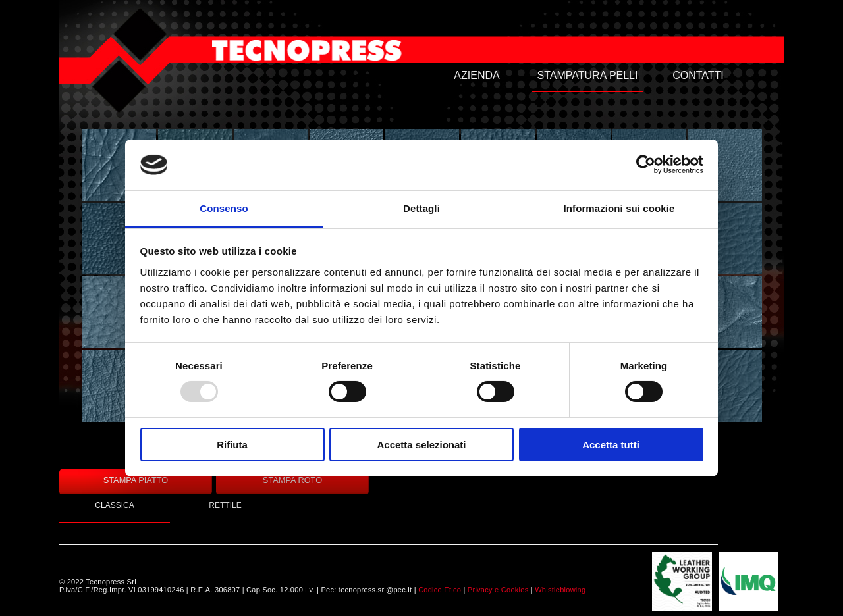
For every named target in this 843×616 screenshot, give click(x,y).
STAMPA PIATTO (136, 480)
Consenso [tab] (224, 208)
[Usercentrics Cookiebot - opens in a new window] (646, 165)
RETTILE (225, 505)
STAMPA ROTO (292, 480)
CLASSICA (114, 505)
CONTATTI (698, 75)
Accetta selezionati (421, 445)
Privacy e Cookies (498, 590)
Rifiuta (232, 445)
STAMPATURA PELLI (588, 75)
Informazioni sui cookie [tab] (619, 208)
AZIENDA (476, 75)
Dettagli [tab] (421, 208)
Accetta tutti (611, 445)
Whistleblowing (560, 590)
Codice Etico (440, 590)
